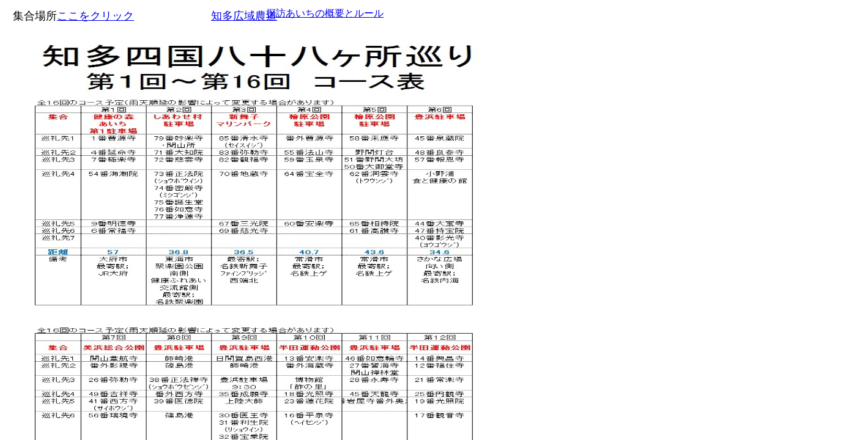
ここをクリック (95, 16)
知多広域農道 (244, 16)
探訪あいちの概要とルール (325, 13)
